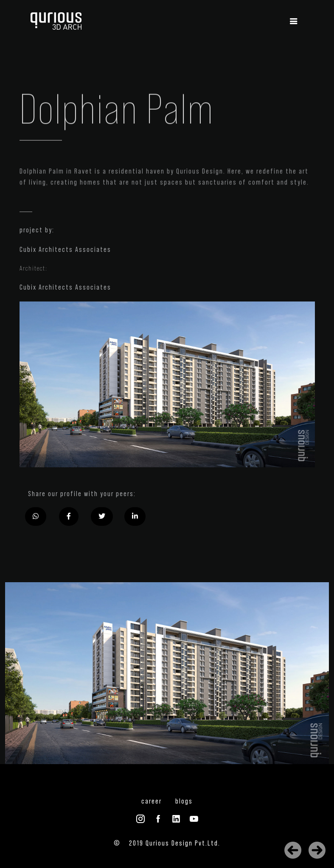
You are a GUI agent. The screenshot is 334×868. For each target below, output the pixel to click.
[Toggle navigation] (294, 21)
